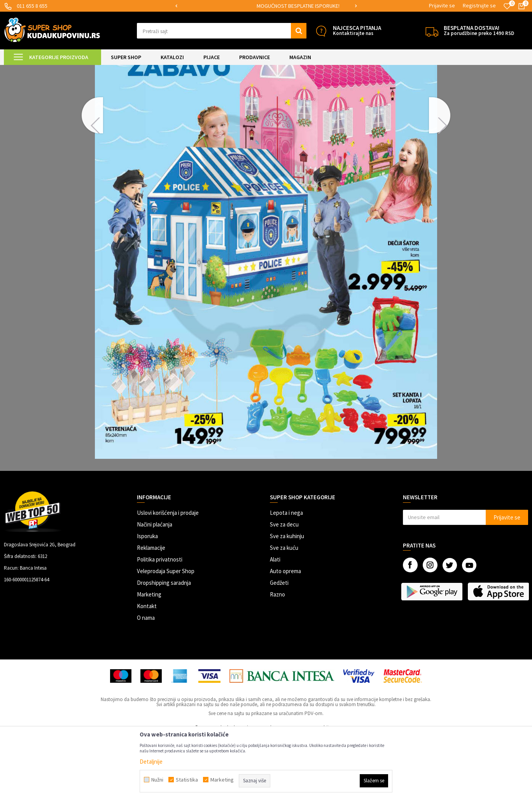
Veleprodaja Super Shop (166, 636)
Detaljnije (151, 762)
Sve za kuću (284, 613)
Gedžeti (279, 648)
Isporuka (147, 601)
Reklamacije (151, 613)
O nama (146, 683)
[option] (202, 6)
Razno (277, 659)
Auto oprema (285, 636)
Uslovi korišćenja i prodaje (168, 578)
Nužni (157, 780)
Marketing (149, 659)
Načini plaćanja (155, 589)
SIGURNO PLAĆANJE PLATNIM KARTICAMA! (201, 6)
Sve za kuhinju (287, 601)
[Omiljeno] (507, 6)
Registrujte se (479, 5)
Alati (275, 624)
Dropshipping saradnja (164, 648)
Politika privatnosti (160, 624)
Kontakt (147, 671)
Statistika (187, 780)
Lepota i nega (286, 578)
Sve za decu (284, 589)
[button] (222, 31)
